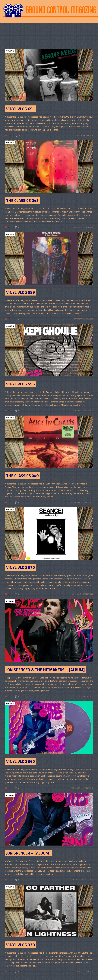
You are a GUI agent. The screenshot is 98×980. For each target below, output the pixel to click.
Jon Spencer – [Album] (28, 853)
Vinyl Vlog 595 (21, 384)
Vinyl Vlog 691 (21, 109)
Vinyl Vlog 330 (21, 945)
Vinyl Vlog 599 (21, 292)
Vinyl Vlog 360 (21, 761)
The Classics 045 (22, 200)
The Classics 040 (22, 476)
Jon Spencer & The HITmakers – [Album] (45, 670)
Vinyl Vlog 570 (21, 567)
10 (9, 135)
